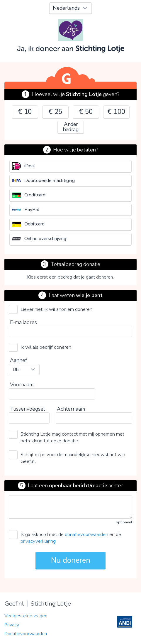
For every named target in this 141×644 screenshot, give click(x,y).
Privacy (12, 625)
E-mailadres (23, 322)
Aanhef (18, 360)
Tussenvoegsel (27, 409)
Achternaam (71, 409)
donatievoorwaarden (86, 534)
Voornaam (22, 385)
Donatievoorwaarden (26, 634)
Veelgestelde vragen (26, 616)
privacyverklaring (38, 541)
